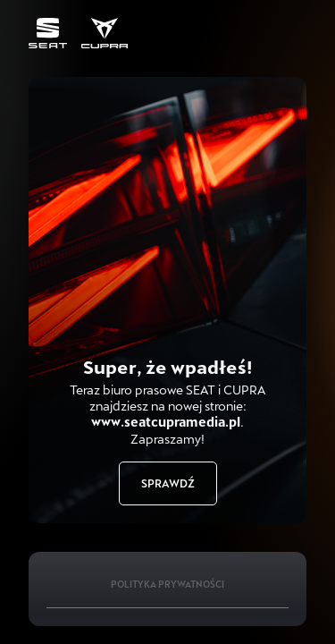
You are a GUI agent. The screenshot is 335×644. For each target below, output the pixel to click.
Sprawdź (168, 483)
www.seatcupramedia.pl (166, 422)
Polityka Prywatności (167, 584)
